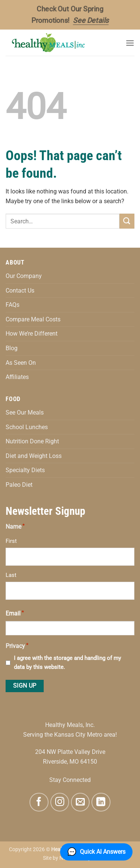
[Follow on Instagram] (60, 802)
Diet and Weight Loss (34, 456)
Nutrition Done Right (32, 441)
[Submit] (127, 221)
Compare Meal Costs (33, 319)
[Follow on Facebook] (39, 802)
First (11, 541)
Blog (12, 348)
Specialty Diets (25, 470)
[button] (130, 43)
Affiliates (17, 377)
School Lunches (27, 427)
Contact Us (20, 291)
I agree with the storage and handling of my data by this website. (67, 663)
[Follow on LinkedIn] (101, 802)
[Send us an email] (80, 802)
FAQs (13, 305)
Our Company (24, 276)
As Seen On (21, 363)
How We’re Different (32, 334)
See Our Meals (25, 412)
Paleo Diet (19, 485)
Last (11, 575)
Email (15, 613)
